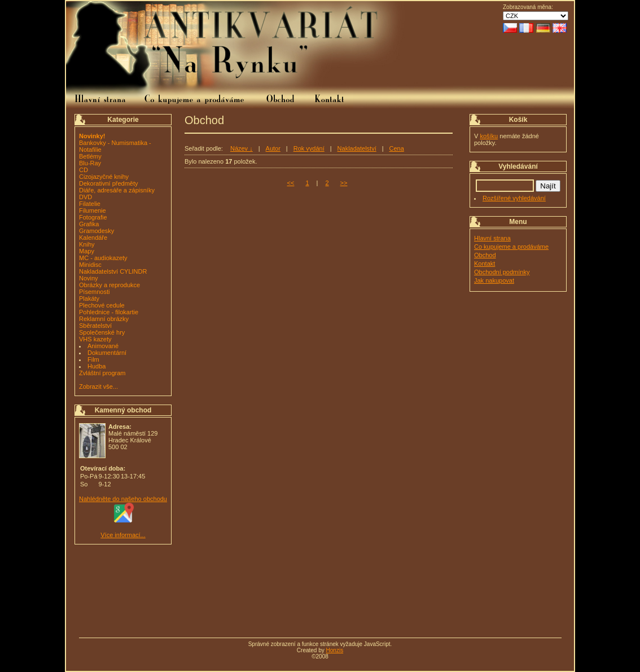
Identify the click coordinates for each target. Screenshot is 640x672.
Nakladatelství (357, 148)
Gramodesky (97, 231)
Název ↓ (242, 148)
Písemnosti (94, 292)
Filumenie (93, 210)
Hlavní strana (492, 238)
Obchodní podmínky (502, 272)
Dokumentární (107, 353)
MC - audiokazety (103, 258)
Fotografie (93, 217)
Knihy (87, 244)
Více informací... (123, 535)
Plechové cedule (102, 305)
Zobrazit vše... (98, 386)
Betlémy (90, 156)
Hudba (97, 366)
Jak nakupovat (494, 280)
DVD (86, 197)
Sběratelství (95, 326)
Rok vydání (309, 148)
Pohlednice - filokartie (109, 312)
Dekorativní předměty (109, 183)
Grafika (89, 224)
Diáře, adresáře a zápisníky (117, 190)
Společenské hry (102, 332)
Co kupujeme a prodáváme (511, 247)
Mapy (87, 251)
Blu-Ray (90, 163)
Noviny (89, 278)
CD (84, 170)
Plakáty (89, 298)
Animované (103, 346)
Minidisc (90, 265)
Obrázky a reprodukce (109, 285)
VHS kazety (95, 339)
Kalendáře (93, 238)
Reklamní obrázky (104, 319)
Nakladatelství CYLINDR (113, 271)
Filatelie (90, 204)
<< (291, 183)
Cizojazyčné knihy (104, 177)
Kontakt (485, 263)
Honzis (335, 650)
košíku (489, 136)
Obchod (485, 255)
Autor (273, 148)
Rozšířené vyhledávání (514, 198)
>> (344, 183)
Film (93, 359)
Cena (397, 148)
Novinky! (92, 136)
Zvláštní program (102, 373)
